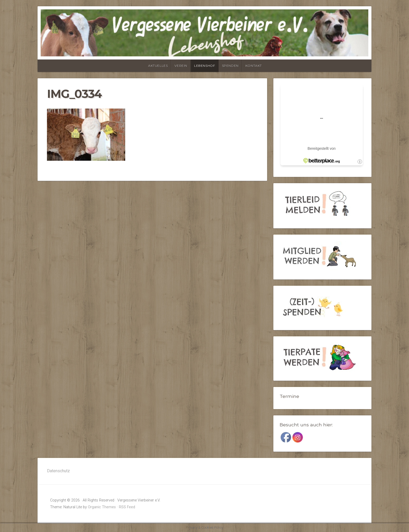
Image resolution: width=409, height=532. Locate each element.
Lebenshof (204, 66)
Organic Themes (102, 507)
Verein (181, 66)
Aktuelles (158, 66)
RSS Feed (127, 507)
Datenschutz (58, 471)
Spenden (230, 66)
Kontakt (254, 66)
